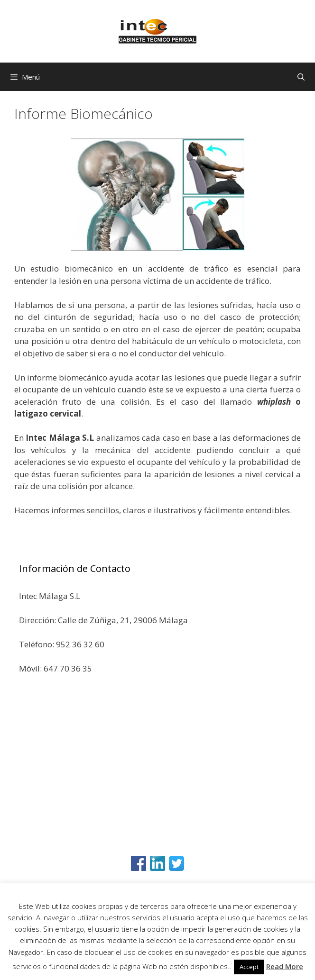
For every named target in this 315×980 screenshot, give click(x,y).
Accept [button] (249, 967)
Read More (285, 966)
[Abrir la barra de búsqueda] (301, 77)
